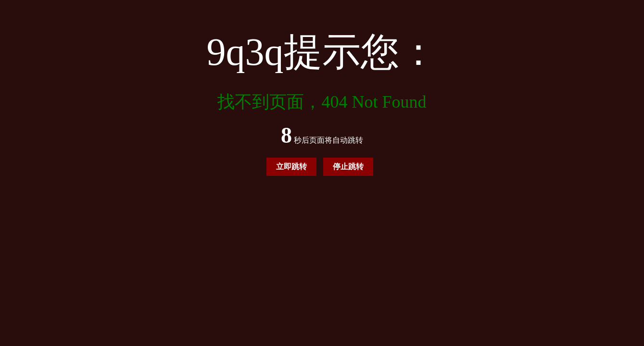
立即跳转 (291, 167)
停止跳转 (348, 167)
